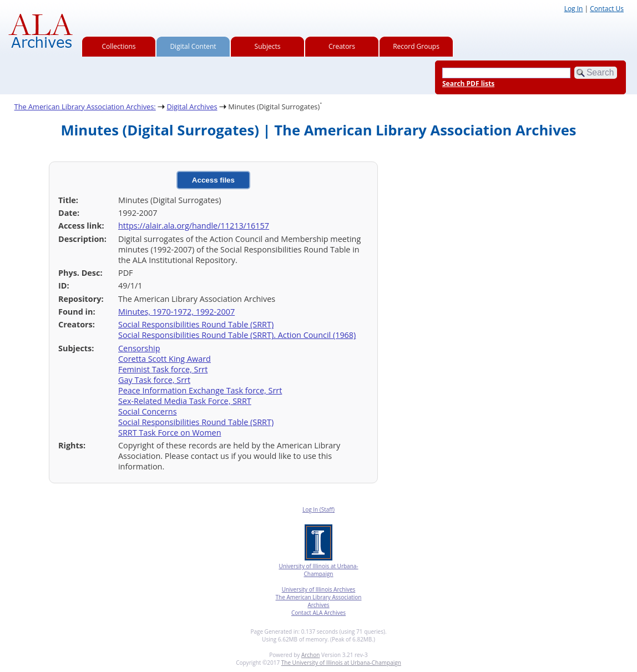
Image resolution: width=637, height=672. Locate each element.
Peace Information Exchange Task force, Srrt (200, 390)
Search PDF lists (468, 84)
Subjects (268, 46)
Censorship (139, 348)
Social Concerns (148, 411)
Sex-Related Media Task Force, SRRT (185, 401)
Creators (342, 46)
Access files (213, 180)
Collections (119, 46)
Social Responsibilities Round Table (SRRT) (196, 324)
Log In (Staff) (318, 509)
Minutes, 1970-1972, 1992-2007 (176, 312)
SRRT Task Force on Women (170, 433)
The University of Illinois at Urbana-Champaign (341, 663)
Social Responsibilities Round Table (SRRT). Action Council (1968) (237, 335)
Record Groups (416, 46)
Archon (310, 655)
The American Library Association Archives (319, 601)
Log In (574, 9)
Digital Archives (192, 107)
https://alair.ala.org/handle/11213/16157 (194, 226)
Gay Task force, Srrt (154, 380)
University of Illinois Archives (319, 589)
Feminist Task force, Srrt (163, 369)
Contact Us (607, 9)
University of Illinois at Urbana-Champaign (318, 570)
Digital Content (193, 46)
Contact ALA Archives (318, 613)
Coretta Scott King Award (165, 359)
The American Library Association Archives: (85, 107)
